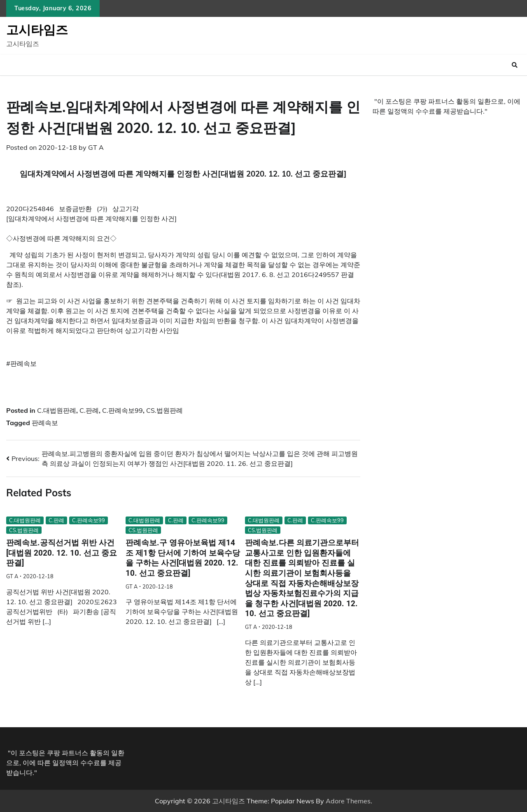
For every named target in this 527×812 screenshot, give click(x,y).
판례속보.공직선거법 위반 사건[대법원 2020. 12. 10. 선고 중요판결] (62, 553)
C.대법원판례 (57, 410)
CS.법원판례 (164, 410)
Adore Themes (348, 801)
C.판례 (89, 410)
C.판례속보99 (122, 410)
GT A (96, 147)
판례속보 (45, 423)
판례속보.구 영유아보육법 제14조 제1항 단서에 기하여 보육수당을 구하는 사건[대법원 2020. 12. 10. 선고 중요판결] (183, 558)
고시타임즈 (37, 30)
